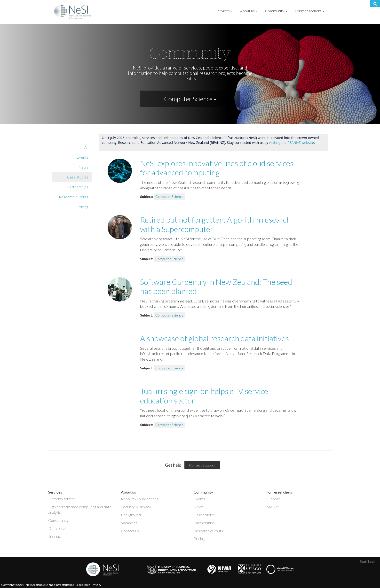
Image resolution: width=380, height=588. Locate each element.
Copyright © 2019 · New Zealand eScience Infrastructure (38, 585)
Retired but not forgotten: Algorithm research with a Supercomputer (215, 224)
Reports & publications (140, 499)
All (86, 147)
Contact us (130, 531)
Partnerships (78, 187)
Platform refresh (62, 499)
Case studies (78, 177)
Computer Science (190, 99)
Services (224, 11)
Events (82, 157)
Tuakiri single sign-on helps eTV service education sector (204, 396)
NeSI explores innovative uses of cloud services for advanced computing (217, 168)
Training (54, 536)
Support (273, 499)
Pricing (83, 207)
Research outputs (74, 197)
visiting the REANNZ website (291, 143)
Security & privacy (136, 507)
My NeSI (274, 507)
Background (131, 515)
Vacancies (129, 523)
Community (276, 11)
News (83, 167)
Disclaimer (83, 585)
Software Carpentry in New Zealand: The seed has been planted (216, 286)
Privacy (97, 585)
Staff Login (368, 561)
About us (249, 11)
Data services (60, 528)
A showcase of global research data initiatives (214, 338)
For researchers (310, 11)
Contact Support (202, 465)
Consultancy (58, 520)
